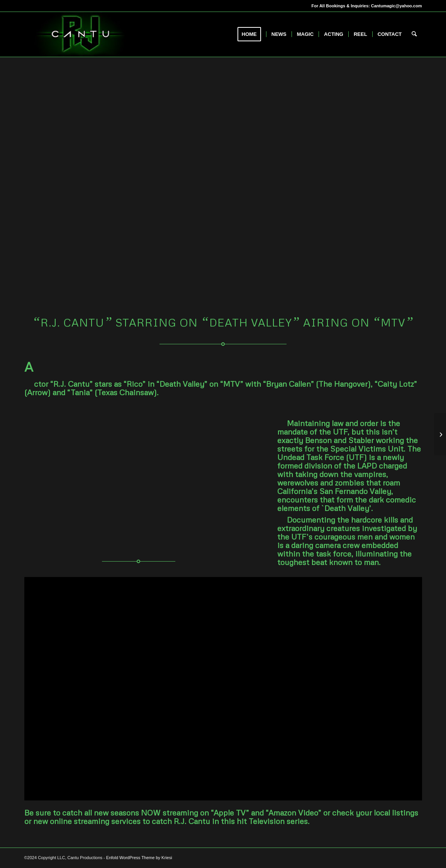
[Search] (414, 34)
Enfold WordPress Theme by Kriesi (139, 858)
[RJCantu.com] (80, 34)
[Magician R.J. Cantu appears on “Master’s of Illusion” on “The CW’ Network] (440, 434)
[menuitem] (252, 34)
